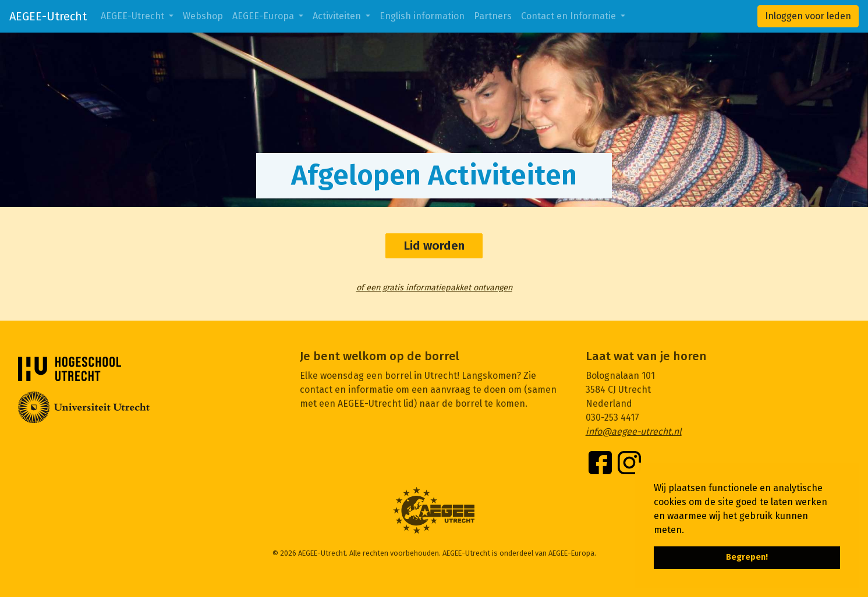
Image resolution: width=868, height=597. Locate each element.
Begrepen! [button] (747, 557)
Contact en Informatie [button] (570, 16)
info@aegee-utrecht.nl (634, 431)
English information (422, 16)
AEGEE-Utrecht (48, 16)
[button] (688, 531)
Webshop (203, 16)
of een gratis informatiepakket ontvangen (434, 288)
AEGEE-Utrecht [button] (134, 16)
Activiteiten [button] (338, 16)
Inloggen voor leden (808, 16)
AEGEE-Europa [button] (264, 16)
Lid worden (434, 246)
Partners (493, 16)
